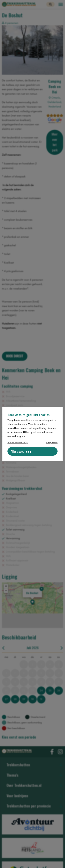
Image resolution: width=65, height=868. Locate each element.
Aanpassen (52, 443)
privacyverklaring (38, 428)
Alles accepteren (21, 451)
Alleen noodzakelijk (18, 443)
